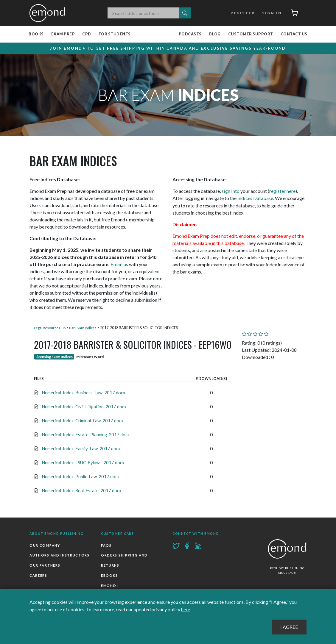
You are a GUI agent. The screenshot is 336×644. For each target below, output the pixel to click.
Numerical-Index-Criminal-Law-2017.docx (82, 421)
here (186, 610)
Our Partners (45, 565)
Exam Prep (63, 34)
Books (36, 34)
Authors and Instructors (60, 555)
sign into (230, 191)
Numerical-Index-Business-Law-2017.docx (82, 393)
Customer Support (251, 34)
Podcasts (190, 34)
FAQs (106, 545)
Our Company (45, 545)
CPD (87, 34)
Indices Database (255, 198)
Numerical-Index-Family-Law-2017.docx (80, 449)
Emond (49, 13)
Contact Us (294, 34)
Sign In (270, 13)
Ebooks (109, 575)
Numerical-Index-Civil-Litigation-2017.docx (83, 407)
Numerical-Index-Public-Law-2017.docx (80, 477)
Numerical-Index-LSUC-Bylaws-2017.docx (82, 463)
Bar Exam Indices (85, 328)
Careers (38, 575)
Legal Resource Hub (50, 328)
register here (282, 191)
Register (241, 13)
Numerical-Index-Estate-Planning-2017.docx (84, 435)
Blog (215, 34)
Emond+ (110, 585)
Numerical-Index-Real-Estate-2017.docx (80, 491)
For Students (115, 34)
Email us (119, 264)
